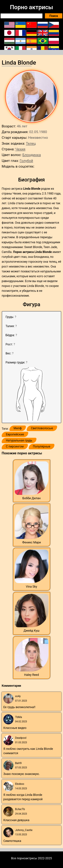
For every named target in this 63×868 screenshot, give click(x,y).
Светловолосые (42, 428)
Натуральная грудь (19, 440)
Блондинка (32, 155)
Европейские (15, 434)
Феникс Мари (32, 542)
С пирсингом (15, 446)
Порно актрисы (31, 7)
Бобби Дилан (31, 498)
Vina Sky (32, 587)
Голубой (26, 161)
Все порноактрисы (24, 858)
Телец (31, 143)
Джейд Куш (32, 631)
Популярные (42, 446)
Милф (18, 428)
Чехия (20, 149)
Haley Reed (32, 675)
